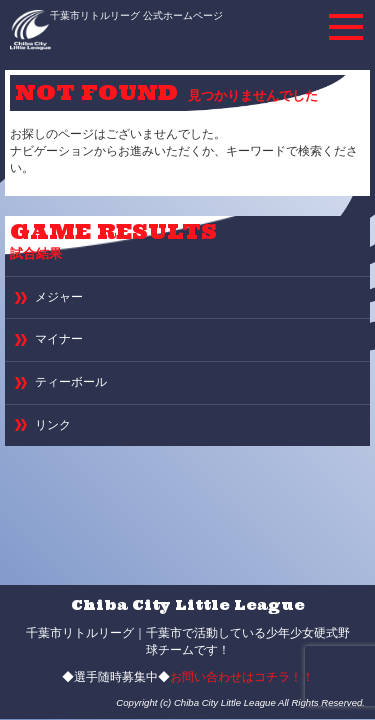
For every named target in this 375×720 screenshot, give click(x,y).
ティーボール (71, 382)
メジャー (59, 297)
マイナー (59, 339)
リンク (53, 425)
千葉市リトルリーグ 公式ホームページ (136, 15)
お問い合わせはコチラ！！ (242, 677)
